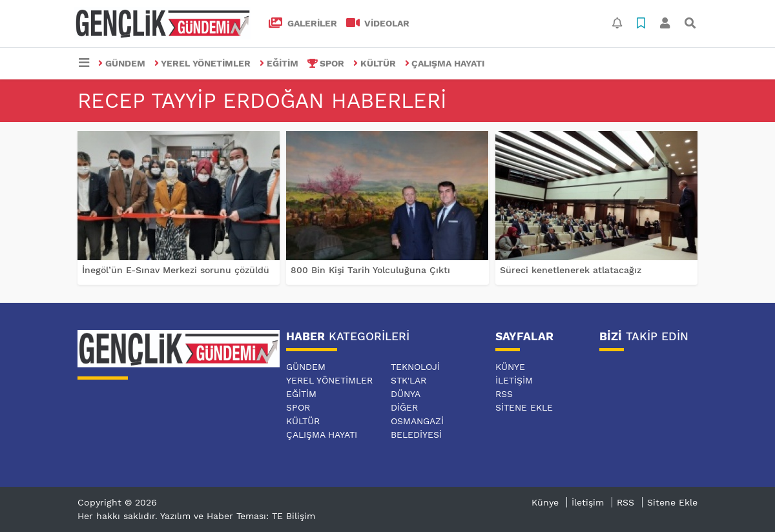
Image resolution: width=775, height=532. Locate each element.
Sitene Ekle (524, 407)
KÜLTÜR (375, 63)
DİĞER (404, 407)
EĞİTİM (279, 63)
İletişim (514, 380)
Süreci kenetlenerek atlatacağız (571, 270)
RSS (504, 394)
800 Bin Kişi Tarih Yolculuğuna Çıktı (370, 270)
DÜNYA (406, 394)
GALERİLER (303, 23)
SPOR (326, 63)
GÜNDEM (122, 63)
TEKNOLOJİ (415, 367)
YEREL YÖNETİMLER (203, 63)
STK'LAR (408, 380)
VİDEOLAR (378, 23)
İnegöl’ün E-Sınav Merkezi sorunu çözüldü (176, 270)
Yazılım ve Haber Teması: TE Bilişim (238, 516)
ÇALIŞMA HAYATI (445, 63)
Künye (510, 367)
